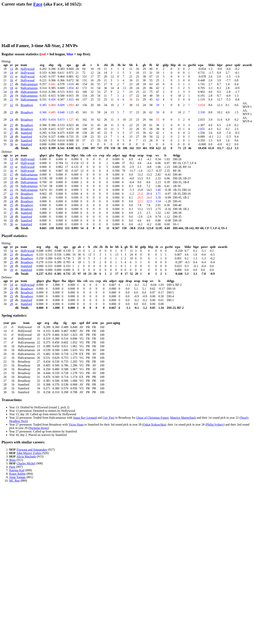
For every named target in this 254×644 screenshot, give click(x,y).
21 (11, 99)
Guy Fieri (109, 418)
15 (11, 76)
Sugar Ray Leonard (85, 418)
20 (11, 96)
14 (11, 73)
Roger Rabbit (17, 474)
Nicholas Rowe (39, 428)
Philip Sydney (215, 425)
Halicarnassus (29, 84)
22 (11, 105)
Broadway (27, 105)
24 (11, 120)
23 (11, 112)
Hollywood (28, 69)
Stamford (26, 133)
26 (11, 129)
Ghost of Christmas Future (152, 418)
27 (11, 133)
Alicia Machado (26, 456)
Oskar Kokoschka (154, 425)
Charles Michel (26, 463)
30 (11, 144)
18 (11, 88)
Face (38, 4)
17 (11, 84)
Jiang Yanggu (17, 477)
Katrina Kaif (17, 470)
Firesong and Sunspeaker (32, 450)
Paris (12, 467)
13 (11, 69)
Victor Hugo (76, 425)
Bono (13, 460)
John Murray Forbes (29, 453)
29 (11, 140)
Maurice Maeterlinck (183, 418)
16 (11, 80)
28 (11, 137)
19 (11, 92)
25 (11, 125)
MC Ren (14, 481)
